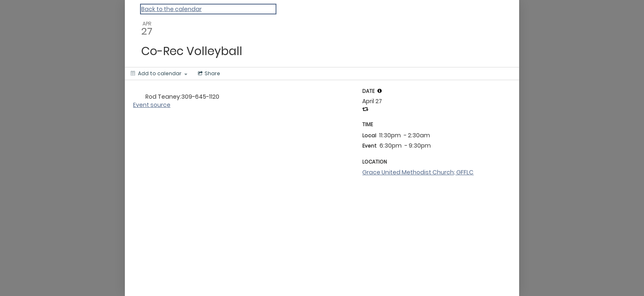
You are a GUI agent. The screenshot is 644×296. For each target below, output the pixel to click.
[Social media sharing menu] (208, 74)
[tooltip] (379, 91)
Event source (152, 105)
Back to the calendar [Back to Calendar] (171, 9)
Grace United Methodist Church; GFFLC (418, 172)
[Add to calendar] (159, 74)
